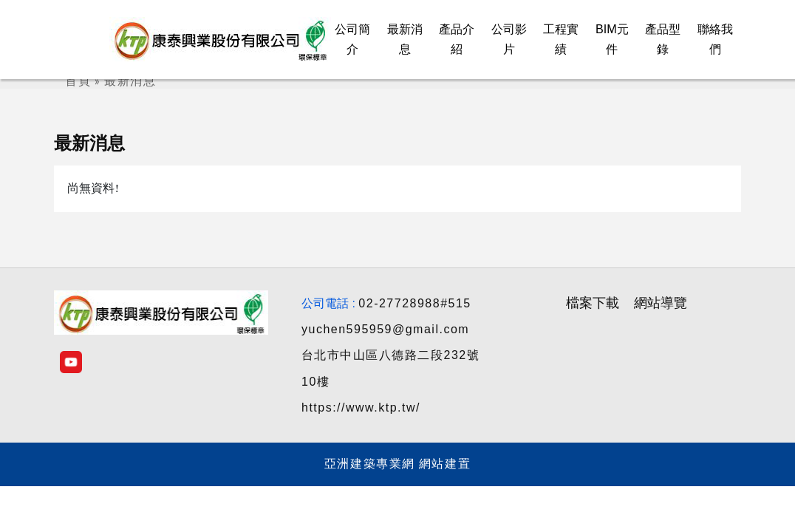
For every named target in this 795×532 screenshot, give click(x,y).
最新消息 (405, 39)
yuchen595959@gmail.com (385, 329)
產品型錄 (663, 39)
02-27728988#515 (414, 303)
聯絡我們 (715, 39)
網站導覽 (661, 303)
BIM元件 (612, 39)
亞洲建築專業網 (370, 464)
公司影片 (509, 39)
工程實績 (561, 39)
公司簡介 (352, 39)
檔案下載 (593, 303)
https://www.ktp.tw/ (361, 407)
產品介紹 (457, 39)
